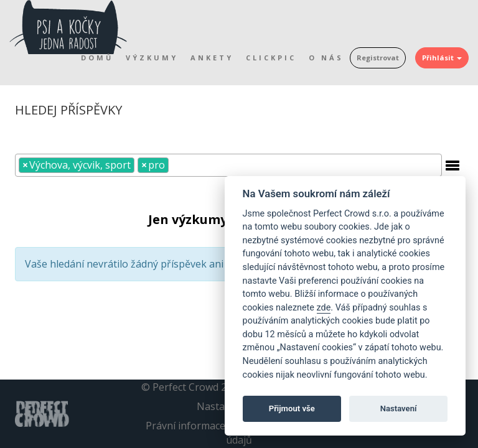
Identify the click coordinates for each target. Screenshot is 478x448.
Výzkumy (152, 58)
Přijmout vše (292, 408)
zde (324, 308)
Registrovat (378, 58)
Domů (97, 58)
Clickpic (271, 58)
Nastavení (399, 408)
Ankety (212, 58)
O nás (326, 58)
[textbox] (176, 165)
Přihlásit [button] (442, 58)
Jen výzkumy (188, 219)
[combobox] (228, 166)
